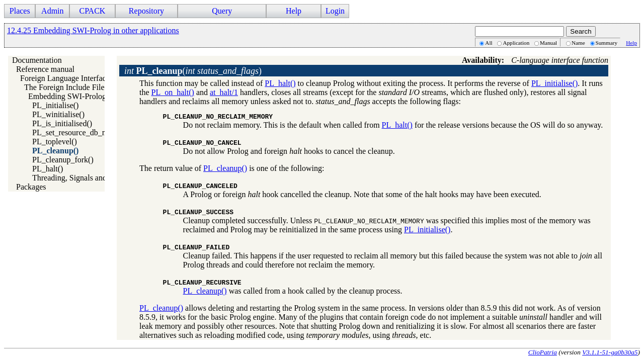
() (193, 71)
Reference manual (45, 69)
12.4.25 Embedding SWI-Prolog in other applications (93, 30)
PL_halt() (48, 169)
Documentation (37, 60)
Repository (146, 11)
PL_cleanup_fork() (63, 160)
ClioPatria (543, 352)
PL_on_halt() (173, 92)
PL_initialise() (55, 105)
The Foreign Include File (64, 87)
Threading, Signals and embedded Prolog (99, 178)
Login (335, 11)
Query (222, 11)
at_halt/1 (224, 92)
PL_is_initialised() (62, 123)
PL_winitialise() (58, 114)
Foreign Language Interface (65, 78)
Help (294, 11)
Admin (52, 11)
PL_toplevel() (55, 142)
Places (20, 11)
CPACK (92, 11)
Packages (31, 187)
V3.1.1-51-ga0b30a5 (610, 352)
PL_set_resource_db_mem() (78, 132)
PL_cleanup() (55, 151)
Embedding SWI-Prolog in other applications (101, 96)
